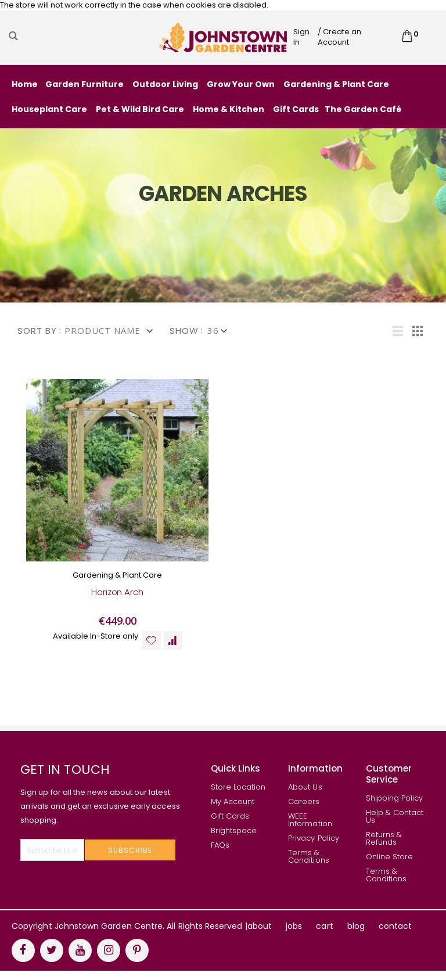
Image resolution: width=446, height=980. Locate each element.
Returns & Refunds (384, 848)
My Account (233, 811)
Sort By (37, 331)
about (260, 935)
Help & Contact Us (395, 826)
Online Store (390, 866)
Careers (304, 811)
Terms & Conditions (309, 866)
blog (356, 935)
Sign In (301, 37)
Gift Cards (230, 825)
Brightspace (234, 840)
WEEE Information (310, 829)
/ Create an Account (339, 37)
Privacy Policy (314, 847)
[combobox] (82, 36)
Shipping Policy (395, 807)
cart (324, 935)
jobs (294, 935)
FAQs (220, 854)
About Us (305, 796)
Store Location (238, 796)
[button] (152, 649)
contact (395, 935)
